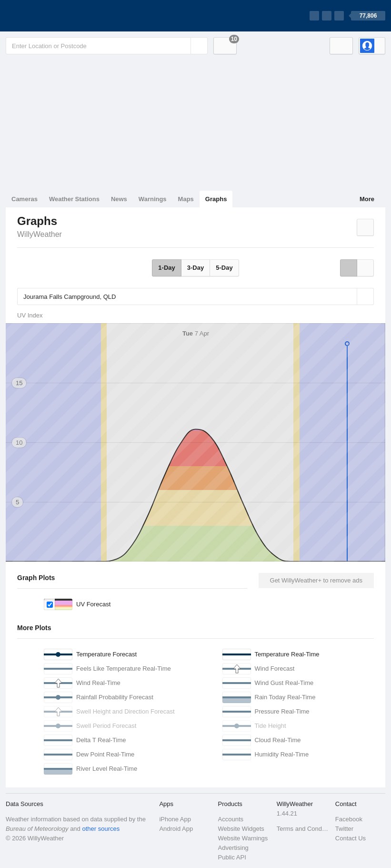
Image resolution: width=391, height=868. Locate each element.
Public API (232, 857)
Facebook (349, 819)
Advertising (233, 848)
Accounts (231, 819)
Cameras (25, 199)
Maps (186, 199)
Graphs (216, 199)
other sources (101, 829)
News (119, 199)
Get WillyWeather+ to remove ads (316, 580)
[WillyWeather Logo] (50, 16)
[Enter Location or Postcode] (107, 46)
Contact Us (351, 838)
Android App (176, 829)
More (367, 199)
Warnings (153, 199)
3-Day (195, 268)
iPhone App (175, 819)
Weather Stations (74, 199)
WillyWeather (40, 234)
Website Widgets (241, 829)
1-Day (166, 268)
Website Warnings (243, 838)
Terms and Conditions (303, 829)
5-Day (224, 268)
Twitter (344, 829)
